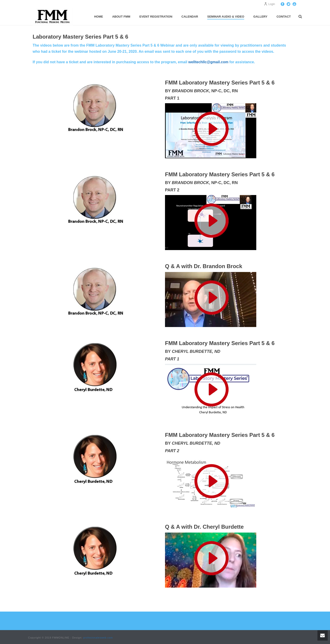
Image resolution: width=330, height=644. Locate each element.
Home (98, 17)
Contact (284, 17)
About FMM (121, 17)
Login (269, 4)
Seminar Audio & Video (226, 17)
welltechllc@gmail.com (208, 62)
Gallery (260, 17)
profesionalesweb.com (98, 638)
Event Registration (156, 17)
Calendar (190, 17)
